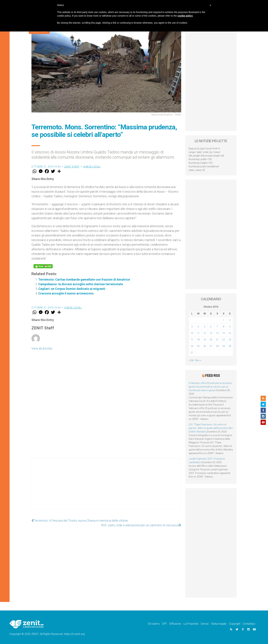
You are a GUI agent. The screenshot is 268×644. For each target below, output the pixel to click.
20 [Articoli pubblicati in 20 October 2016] (211, 340)
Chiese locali (92, 167)
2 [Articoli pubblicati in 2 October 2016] (230, 320)
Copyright (235, 624)
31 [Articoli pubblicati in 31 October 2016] (192, 353)
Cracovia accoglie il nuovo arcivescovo (66, 293)
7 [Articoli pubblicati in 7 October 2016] (217, 327)
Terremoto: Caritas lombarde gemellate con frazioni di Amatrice (84, 279)
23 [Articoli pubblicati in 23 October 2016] (230, 340)
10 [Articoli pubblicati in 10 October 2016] (192, 333)
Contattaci (249, 624)
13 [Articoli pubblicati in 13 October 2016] (211, 333)
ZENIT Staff (72, 167)
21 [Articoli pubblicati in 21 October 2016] (217, 340)
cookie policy (185, 16)
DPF (165, 624)
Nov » (198, 360)
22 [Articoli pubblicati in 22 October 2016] (224, 340)
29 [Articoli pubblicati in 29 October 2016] (224, 346)
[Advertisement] (106, 487)
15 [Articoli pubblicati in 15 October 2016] (224, 333)
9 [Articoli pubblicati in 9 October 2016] (230, 327)
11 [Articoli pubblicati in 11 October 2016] (198, 333)
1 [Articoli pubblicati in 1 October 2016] (224, 320)
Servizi (205, 624)
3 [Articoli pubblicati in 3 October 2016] (192, 327)
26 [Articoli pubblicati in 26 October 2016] (205, 346)
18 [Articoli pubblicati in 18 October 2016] (198, 340)
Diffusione (175, 624)
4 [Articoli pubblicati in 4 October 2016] (198, 327)
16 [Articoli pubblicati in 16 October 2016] (230, 333)
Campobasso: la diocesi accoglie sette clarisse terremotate (81, 284)
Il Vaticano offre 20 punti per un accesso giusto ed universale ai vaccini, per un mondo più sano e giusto (210, 387)
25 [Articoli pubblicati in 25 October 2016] (198, 346)
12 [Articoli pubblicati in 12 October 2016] (205, 333)
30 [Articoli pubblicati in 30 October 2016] (230, 346)
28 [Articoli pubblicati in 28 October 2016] (217, 346)
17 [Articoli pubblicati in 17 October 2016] (192, 340)
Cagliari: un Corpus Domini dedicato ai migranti (72, 289)
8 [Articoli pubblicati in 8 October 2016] (224, 327)
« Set (191, 360)
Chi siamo (154, 624)
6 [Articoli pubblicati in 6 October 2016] (211, 327)
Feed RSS (213, 376)
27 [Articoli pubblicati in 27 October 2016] (211, 346)
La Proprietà (191, 624)
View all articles (42, 348)
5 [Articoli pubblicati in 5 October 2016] (205, 327)
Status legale (219, 624)
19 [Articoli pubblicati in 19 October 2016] (205, 340)
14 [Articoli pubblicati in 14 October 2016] (217, 333)
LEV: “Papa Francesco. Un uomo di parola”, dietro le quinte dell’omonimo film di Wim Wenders (211, 428)
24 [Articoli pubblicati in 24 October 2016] (192, 346)
